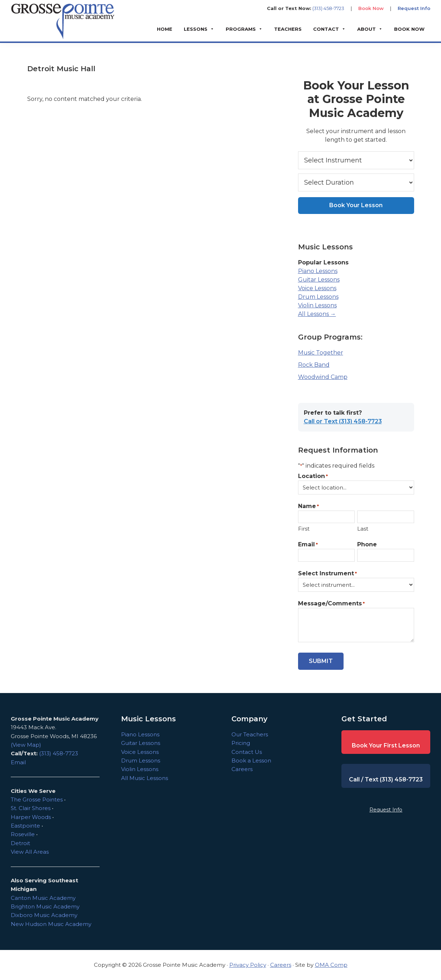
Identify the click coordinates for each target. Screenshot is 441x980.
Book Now (371, 8)
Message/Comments (331, 604)
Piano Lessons (318, 271)
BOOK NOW (409, 29)
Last (363, 529)
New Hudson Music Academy (51, 924)
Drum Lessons (318, 297)
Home (165, 29)
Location (313, 476)
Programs (241, 29)
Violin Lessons (317, 305)
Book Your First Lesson (386, 745)
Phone (367, 544)
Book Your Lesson (356, 205)
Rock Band (314, 365)
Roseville (23, 834)
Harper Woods (31, 817)
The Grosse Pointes (37, 799)
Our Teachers (250, 734)
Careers (242, 769)
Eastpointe (25, 826)
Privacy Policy (248, 965)
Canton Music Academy (43, 898)
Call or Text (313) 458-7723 (343, 421)
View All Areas (30, 852)
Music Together (321, 353)
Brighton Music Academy (45, 906)
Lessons (196, 29)
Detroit (20, 843)
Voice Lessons (317, 288)
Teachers (288, 29)
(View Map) (26, 745)
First (304, 529)
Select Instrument (327, 574)
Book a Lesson (251, 760)
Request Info (414, 8)
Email (308, 545)
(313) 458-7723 (328, 8)
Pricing (241, 743)
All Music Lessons (145, 778)
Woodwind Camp (323, 377)
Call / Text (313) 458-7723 (386, 779)
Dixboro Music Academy (44, 915)
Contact (326, 29)
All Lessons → (317, 314)
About (366, 29)
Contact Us (247, 752)
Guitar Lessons (319, 280)
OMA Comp (331, 965)
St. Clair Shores (31, 808)
